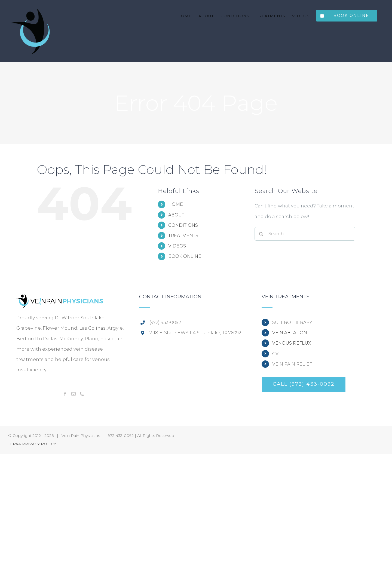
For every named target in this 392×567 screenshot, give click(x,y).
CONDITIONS (183, 225)
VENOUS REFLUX (292, 343)
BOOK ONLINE (185, 256)
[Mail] (73, 394)
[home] (60, 299)
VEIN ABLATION (290, 333)
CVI (276, 354)
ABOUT (176, 215)
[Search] (261, 234)
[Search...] (305, 234)
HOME (176, 204)
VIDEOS (177, 246)
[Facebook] (65, 394)
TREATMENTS (183, 236)
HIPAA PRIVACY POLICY (32, 444)
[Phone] (82, 394)
